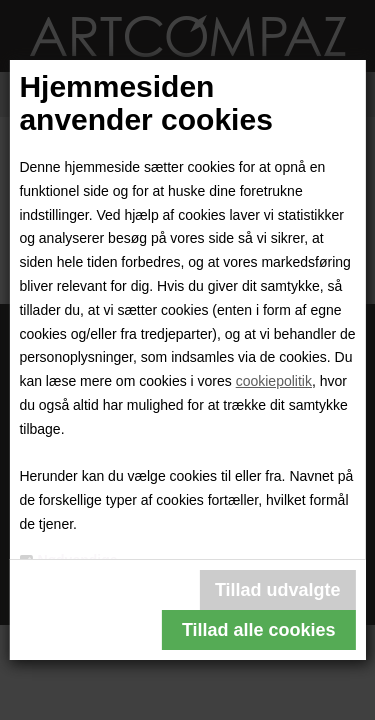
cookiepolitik (274, 381)
